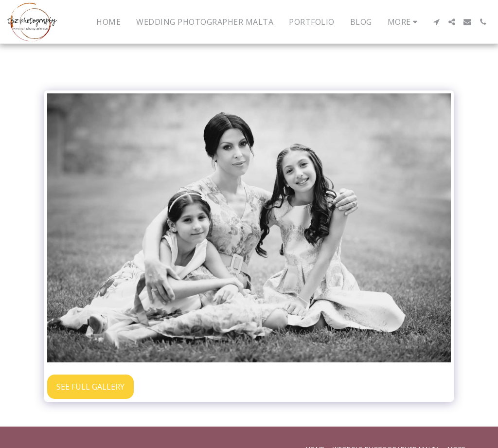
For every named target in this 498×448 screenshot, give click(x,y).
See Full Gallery (90, 387)
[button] (436, 22)
